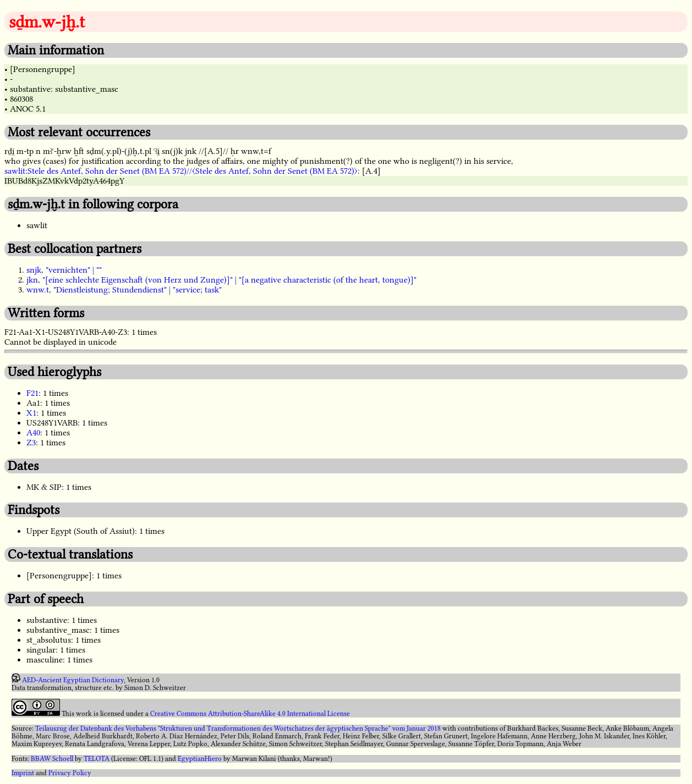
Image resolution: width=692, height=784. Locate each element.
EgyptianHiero (200, 759)
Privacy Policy (70, 773)
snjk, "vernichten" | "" (64, 270)
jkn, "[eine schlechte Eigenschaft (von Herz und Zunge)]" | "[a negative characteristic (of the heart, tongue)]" (221, 280)
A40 (33, 433)
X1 (31, 413)
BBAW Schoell (52, 759)
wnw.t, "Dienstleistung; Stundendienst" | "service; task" (124, 290)
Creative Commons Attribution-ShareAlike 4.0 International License (250, 714)
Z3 (31, 443)
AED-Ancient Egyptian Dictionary (73, 680)
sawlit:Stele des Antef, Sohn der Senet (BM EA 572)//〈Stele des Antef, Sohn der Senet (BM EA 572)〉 (181, 171)
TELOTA (97, 759)
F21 (32, 393)
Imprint (23, 773)
